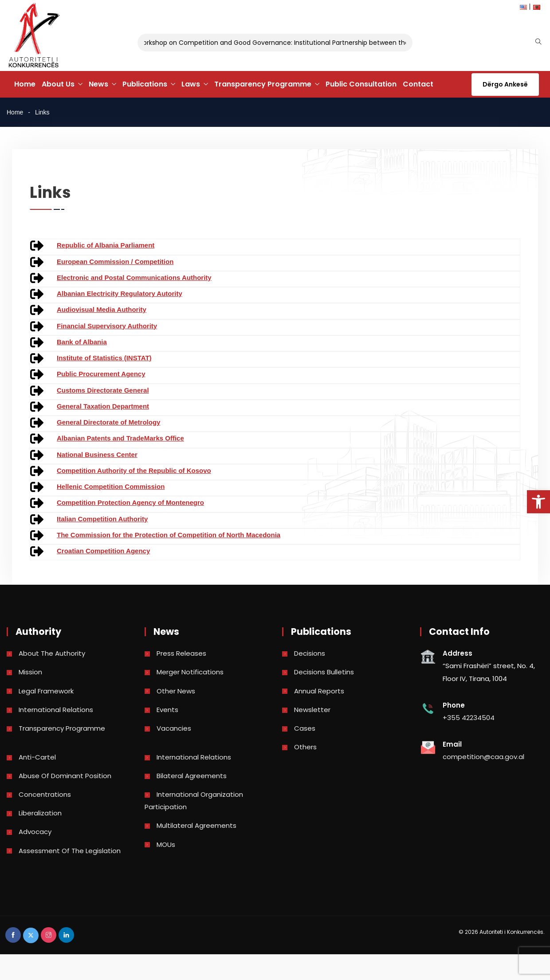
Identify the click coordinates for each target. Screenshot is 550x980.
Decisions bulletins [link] (324, 672)
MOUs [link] (166, 844)
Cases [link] (305, 728)
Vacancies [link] (174, 728)
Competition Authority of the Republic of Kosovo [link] (134, 470)
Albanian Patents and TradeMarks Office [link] (120, 438)
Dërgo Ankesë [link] (505, 84)
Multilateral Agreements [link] (196, 825)
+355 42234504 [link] (469, 718)
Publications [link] (145, 84)
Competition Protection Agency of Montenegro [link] (130, 502)
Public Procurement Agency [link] (101, 374)
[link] (538, 502)
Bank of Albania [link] (82, 342)
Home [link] (25, 84)
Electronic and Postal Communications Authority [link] (134, 277)
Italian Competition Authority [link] (102, 519)
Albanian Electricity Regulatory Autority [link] (120, 293)
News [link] (98, 84)
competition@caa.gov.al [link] (483, 757)
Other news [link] (176, 691)
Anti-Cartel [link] (37, 757)
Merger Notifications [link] (190, 672)
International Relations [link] (56, 710)
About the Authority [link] (52, 653)
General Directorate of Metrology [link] (108, 422)
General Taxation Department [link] (103, 406)
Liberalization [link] (40, 813)
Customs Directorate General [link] (103, 390)
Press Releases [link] (181, 653)
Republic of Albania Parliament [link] (106, 245)
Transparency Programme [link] (263, 84)
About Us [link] (58, 84)
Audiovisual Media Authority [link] (102, 309)
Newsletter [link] (312, 710)
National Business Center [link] (97, 455)
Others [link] (305, 747)
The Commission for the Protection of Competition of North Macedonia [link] (169, 535)
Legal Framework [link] (46, 691)
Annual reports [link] (319, 691)
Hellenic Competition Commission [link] (111, 486)
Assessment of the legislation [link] (70, 851)
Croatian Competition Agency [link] (103, 551)
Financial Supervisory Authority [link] (107, 326)
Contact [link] (418, 84)
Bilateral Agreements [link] (192, 776)
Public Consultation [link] (361, 84)
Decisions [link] (310, 653)
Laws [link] (191, 84)
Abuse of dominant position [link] (65, 776)
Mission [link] (30, 672)
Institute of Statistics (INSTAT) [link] (104, 358)
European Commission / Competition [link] (115, 262)
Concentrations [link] (45, 794)
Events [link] (167, 710)
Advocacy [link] (35, 832)
